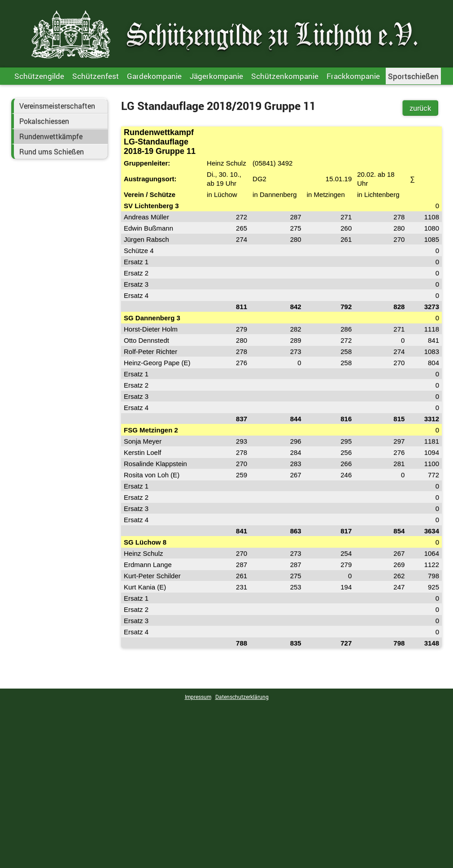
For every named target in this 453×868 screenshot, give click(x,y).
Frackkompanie (353, 76)
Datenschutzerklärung (242, 697)
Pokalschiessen (44, 121)
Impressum (198, 697)
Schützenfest (96, 76)
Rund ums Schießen (52, 152)
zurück (420, 108)
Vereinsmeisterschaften (57, 106)
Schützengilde (39, 76)
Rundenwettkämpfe (51, 136)
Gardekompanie (154, 76)
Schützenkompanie (285, 76)
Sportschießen (413, 76)
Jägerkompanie (216, 76)
